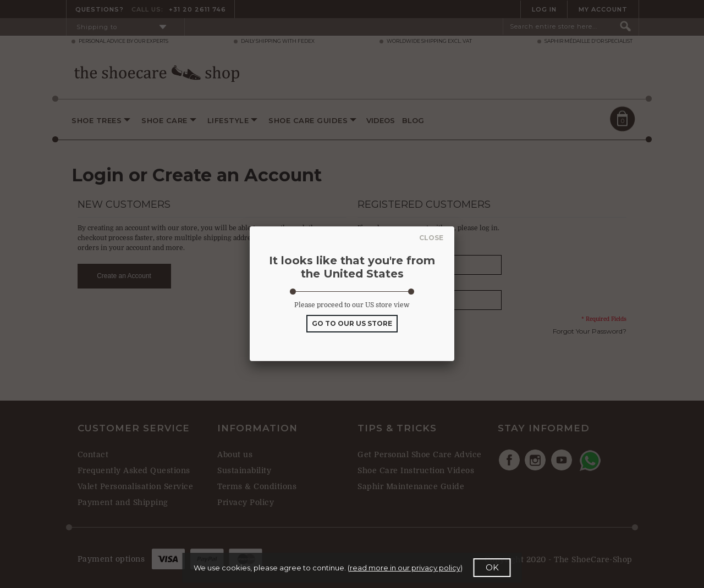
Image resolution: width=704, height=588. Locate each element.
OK (492, 567)
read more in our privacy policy (405, 568)
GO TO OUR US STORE (352, 323)
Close (429, 238)
